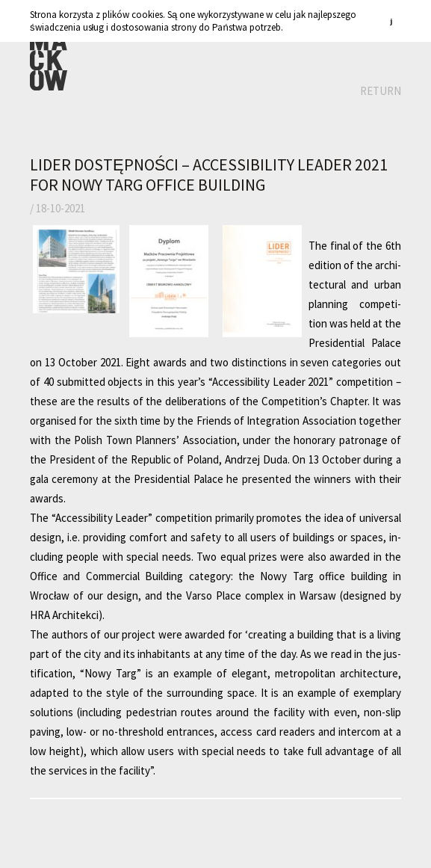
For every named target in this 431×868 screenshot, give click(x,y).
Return (381, 91)
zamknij (394, 21)
